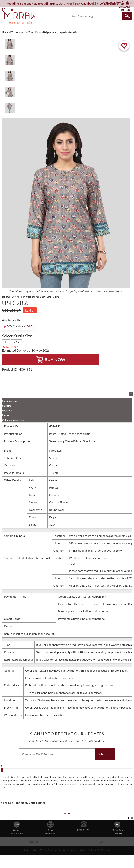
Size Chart (11, 347)
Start (129, 818)
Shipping (7, 406)
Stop (132, 818)
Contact (33, 842)
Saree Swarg (57, 450)
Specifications (10, 401)
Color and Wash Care (13, 420)
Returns (6, 415)
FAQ (100, 842)
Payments (7, 411)
